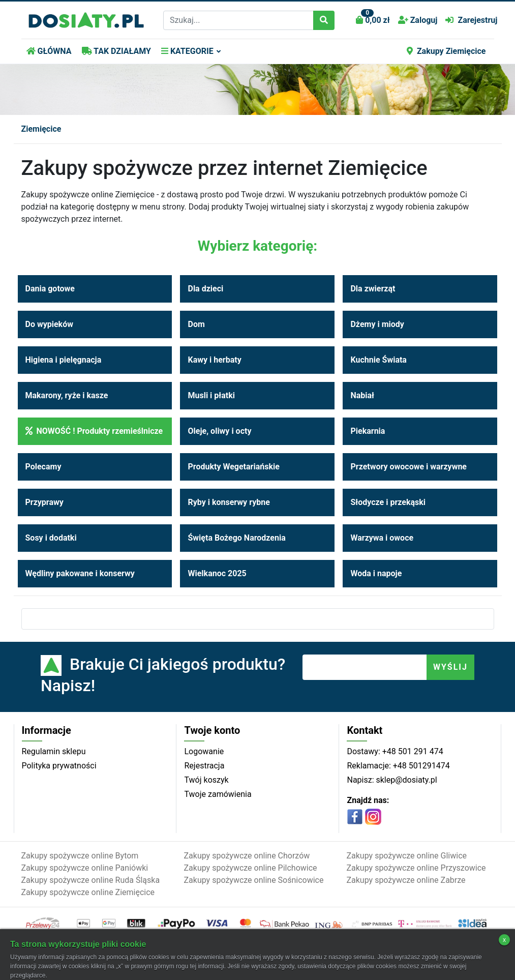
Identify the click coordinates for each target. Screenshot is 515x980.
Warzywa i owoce (382, 538)
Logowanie (204, 751)
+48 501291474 (420, 766)
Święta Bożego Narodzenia (236, 538)
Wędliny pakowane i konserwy (80, 573)
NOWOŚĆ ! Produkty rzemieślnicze (94, 431)
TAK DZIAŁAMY (116, 51)
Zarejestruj (471, 20)
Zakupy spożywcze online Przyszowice (416, 868)
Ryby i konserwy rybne (229, 502)
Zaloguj (418, 20)
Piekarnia (368, 431)
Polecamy (43, 467)
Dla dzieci (205, 289)
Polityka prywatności (59, 766)
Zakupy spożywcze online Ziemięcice (88, 892)
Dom (196, 324)
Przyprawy (44, 502)
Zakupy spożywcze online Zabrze (406, 880)
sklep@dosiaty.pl (406, 780)
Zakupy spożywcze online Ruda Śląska (91, 880)
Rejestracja (204, 766)
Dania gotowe (50, 289)
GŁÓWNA (49, 51)
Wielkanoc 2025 (217, 573)
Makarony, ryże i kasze (67, 395)
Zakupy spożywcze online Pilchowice (250, 868)
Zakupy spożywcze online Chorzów (247, 856)
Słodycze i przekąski (388, 502)
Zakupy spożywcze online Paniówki (85, 868)
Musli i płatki (211, 395)
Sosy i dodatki (51, 538)
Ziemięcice (41, 129)
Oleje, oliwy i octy (219, 431)
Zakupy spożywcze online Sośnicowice (253, 880)
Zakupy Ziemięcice (446, 51)
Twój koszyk (206, 780)
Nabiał (362, 395)
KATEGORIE (187, 51)
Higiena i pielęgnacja (64, 360)
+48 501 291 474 (412, 751)
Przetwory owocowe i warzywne (408, 467)
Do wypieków (49, 324)
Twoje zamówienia (218, 794)
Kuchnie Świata (378, 360)
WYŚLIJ (450, 667)
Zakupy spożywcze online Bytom (80, 856)
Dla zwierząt (373, 289)
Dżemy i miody (377, 324)
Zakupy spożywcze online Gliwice (406, 856)
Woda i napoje (376, 573)
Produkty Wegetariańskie (233, 467)
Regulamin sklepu (54, 751)
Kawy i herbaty (214, 360)
